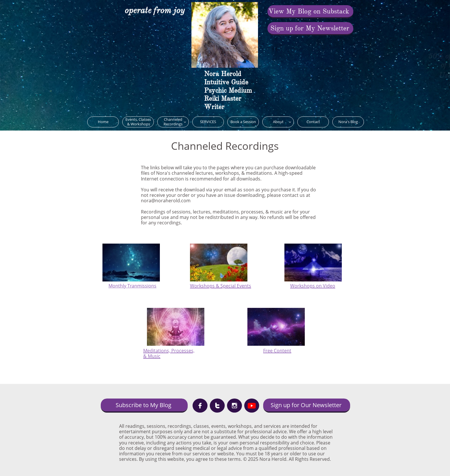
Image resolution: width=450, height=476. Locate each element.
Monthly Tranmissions (132, 286)
